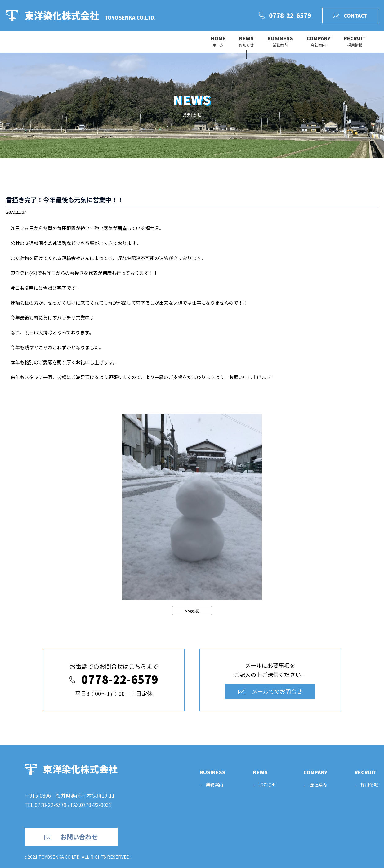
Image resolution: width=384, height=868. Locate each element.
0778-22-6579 (51, 805)
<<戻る (192, 611)
